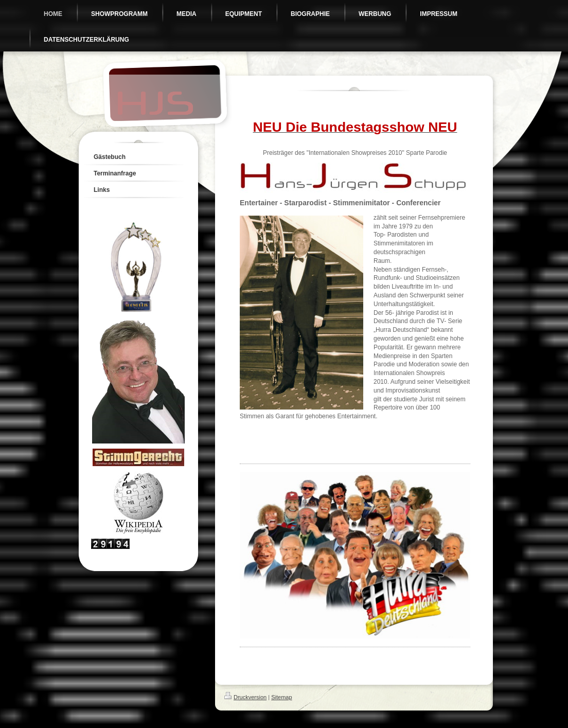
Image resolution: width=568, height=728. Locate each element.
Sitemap (281, 697)
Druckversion (245, 697)
